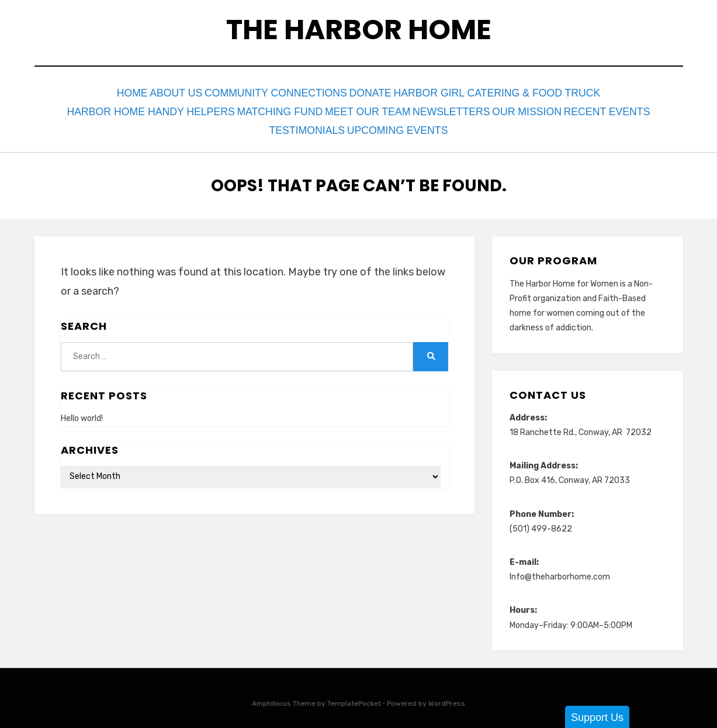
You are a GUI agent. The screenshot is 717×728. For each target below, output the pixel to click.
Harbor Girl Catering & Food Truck (517, 92)
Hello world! (82, 410)
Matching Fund (265, 108)
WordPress (447, 695)
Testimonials (305, 124)
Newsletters (447, 108)
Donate (389, 92)
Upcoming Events (402, 124)
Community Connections (286, 92)
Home (124, 92)
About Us (179, 92)
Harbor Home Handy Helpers (136, 108)
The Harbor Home (359, 30)
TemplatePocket (354, 695)
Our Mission (529, 108)
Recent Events (615, 108)
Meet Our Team (359, 108)
